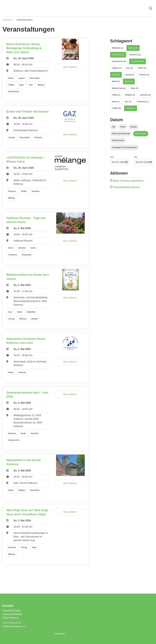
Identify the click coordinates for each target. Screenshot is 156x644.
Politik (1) (116, 96)
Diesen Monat (118, 142)
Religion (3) (130, 96)
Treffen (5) (116, 110)
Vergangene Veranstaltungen (125, 149)
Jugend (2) (117, 69)
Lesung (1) (130, 76)
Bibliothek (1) (118, 49)
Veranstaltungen (26, 21)
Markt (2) (116, 83)
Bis (136, 158)
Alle (114, 128)
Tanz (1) (128, 103)
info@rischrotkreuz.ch (14, 626)
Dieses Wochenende (121, 135)
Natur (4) (134, 89)
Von (112, 158)
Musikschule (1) (119, 89)
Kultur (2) (142, 69)
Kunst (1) (116, 76)
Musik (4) (129, 83)
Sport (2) (116, 103)
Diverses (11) (135, 56)
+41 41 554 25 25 (12, 623)
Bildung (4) (133, 49)
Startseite (8, 21)
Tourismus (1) (143, 103)
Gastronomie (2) (119, 62)
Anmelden (60, 634)
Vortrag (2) (131, 110)
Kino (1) (130, 69)
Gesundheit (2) (137, 62)
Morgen (134, 128)
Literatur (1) (144, 76)
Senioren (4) (145, 96)
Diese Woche (141, 135)
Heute (123, 128)
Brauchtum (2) (118, 56)
